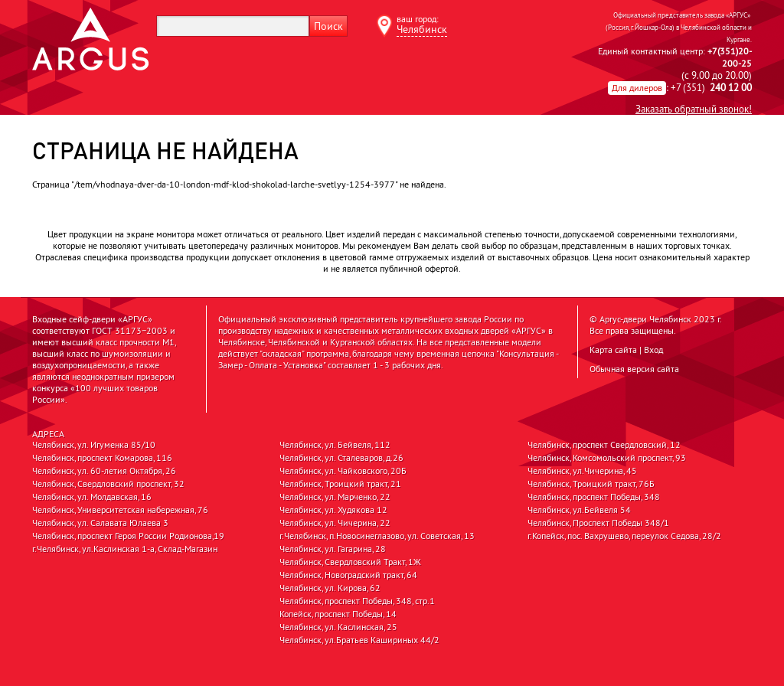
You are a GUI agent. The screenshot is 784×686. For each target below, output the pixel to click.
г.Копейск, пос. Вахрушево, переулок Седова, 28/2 (624, 536)
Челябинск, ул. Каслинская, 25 (338, 627)
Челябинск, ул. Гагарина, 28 (333, 549)
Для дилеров (637, 88)
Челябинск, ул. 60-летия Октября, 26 (104, 471)
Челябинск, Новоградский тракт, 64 (348, 575)
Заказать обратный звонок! (694, 109)
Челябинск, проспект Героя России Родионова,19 (128, 536)
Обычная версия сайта (634, 369)
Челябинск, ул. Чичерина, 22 (335, 523)
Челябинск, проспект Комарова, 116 (102, 458)
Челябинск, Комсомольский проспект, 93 (607, 458)
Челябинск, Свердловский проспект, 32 (108, 484)
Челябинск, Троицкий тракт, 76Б (591, 484)
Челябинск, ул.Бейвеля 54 (579, 510)
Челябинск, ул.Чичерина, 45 (582, 471)
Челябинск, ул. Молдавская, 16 (92, 497)
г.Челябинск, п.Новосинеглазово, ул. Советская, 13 (377, 536)
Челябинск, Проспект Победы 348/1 (598, 523)
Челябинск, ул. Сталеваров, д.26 (341, 458)
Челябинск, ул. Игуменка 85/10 (94, 445)
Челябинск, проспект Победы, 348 (594, 497)
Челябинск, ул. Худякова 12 (333, 510)
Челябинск (422, 29)
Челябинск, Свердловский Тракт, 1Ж (350, 562)
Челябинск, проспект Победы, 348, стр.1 (357, 601)
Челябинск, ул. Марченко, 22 (335, 497)
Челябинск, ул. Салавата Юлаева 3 (100, 523)
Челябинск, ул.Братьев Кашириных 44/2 (359, 640)
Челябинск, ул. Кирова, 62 (330, 588)
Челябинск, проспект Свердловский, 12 (604, 445)
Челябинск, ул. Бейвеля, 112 (335, 445)
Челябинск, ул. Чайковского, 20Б (343, 471)
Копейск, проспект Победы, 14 (338, 614)
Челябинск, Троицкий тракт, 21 (340, 484)
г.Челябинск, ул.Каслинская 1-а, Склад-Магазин (125, 549)
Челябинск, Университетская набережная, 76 (120, 510)
